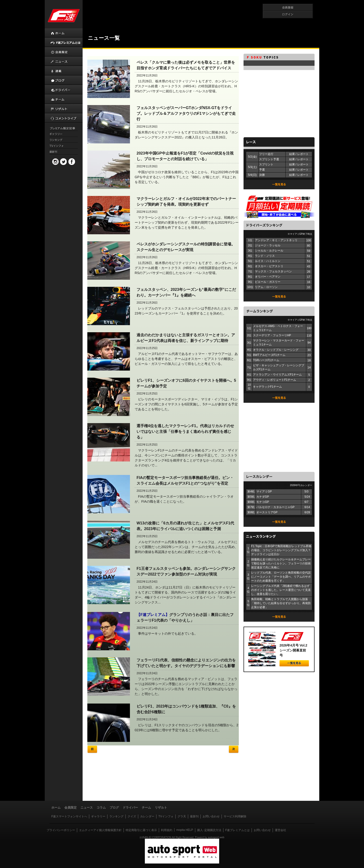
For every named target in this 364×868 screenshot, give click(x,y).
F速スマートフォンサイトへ (69, 816)
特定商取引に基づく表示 (141, 830)
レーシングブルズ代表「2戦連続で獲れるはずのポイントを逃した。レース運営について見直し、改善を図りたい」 (281, 590)
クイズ (132, 816)
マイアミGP (264, 492)
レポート (303, 154)
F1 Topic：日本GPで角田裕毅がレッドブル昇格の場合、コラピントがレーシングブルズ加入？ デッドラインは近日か (281, 550)
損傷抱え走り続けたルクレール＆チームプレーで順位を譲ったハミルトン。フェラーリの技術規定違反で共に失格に (281, 563)
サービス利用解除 (235, 816)
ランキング (116, 816)
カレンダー (147, 816)
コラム (101, 808)
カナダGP (263, 497)
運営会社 (280, 830)
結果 (292, 154)
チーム (146, 808)
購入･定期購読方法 (209, 830)
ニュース (87, 808)
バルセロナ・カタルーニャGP (275, 507)
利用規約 (167, 830)
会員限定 (71, 808)
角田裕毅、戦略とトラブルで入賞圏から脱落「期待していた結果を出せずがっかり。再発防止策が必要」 (281, 603)
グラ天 (182, 816)
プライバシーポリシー (61, 830)
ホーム (56, 808)
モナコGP (263, 502)
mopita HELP (185, 830)
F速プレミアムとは (237, 830)
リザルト (161, 808)
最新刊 (194, 816)
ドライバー (130, 808)
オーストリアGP (267, 512)
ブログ (114, 808)
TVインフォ (166, 816)
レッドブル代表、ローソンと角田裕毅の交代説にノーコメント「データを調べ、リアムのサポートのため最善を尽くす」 (281, 577)
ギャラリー (98, 816)
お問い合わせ (211, 816)
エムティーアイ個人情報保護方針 (100, 830)
